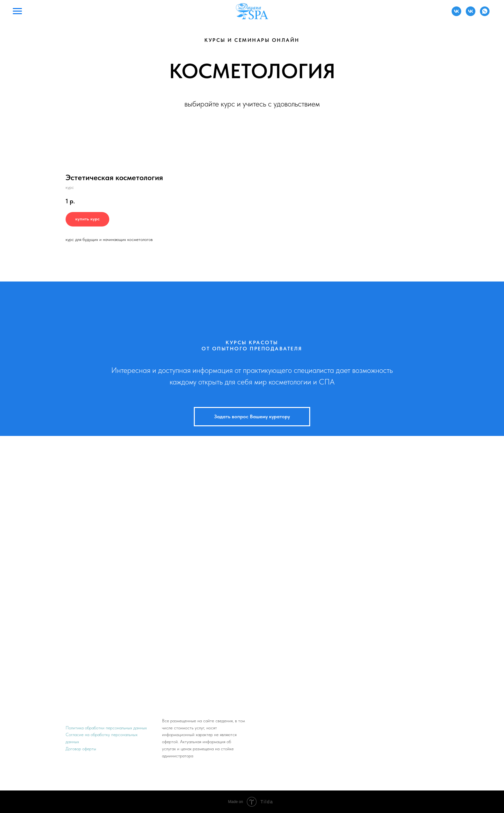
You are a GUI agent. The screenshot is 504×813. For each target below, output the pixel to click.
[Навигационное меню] (17, 11)
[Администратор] (456, 14)
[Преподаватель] (471, 14)
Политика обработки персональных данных (106, 728)
